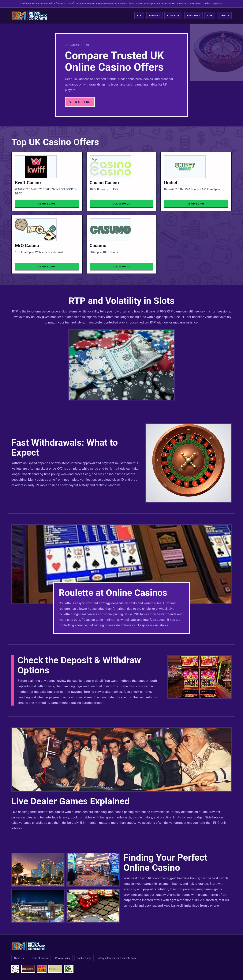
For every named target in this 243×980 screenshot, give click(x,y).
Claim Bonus (47, 204)
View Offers (80, 102)
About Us (19, 958)
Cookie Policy (84, 958)
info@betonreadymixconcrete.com (117, 958)
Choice (224, 16)
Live (210, 16)
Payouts (154, 16)
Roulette (173, 16)
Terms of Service (39, 958)
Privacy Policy (63, 958)
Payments (193, 16)
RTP (139, 16)
